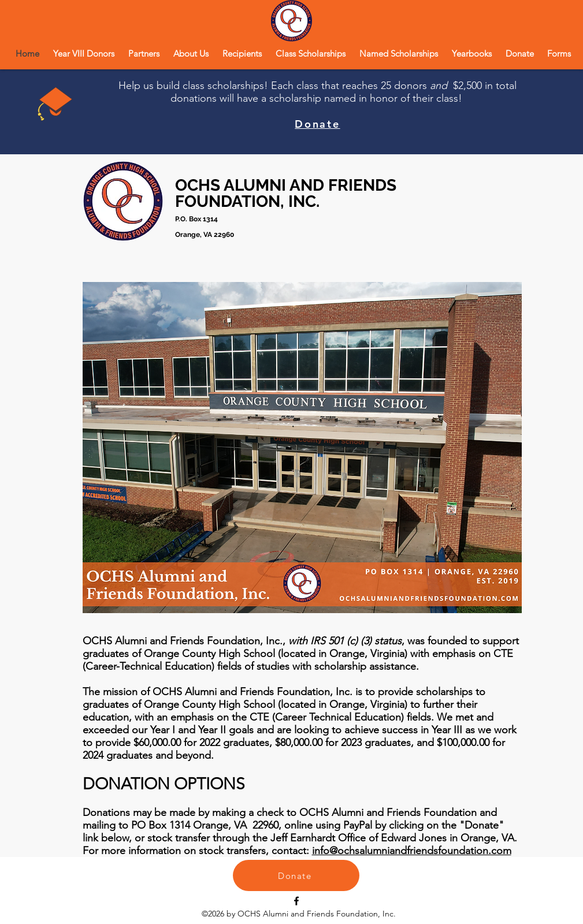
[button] (191, 53)
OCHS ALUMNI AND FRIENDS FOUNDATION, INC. (286, 193)
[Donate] (296, 875)
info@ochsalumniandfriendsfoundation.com (412, 851)
